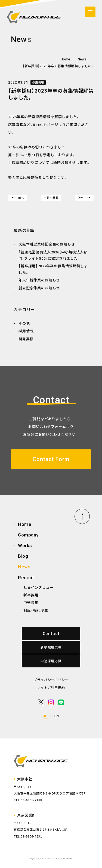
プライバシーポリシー (51, 680)
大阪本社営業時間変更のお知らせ (47, 244)
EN (57, 716)
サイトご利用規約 (51, 687)
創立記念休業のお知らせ (39, 288)
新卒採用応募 (51, 647)
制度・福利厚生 (36, 610)
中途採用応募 (51, 661)
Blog (23, 556)
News (82, 59)
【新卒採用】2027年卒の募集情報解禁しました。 (53, 269)
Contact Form (51, 459)
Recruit (26, 578)
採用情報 (38, 82)
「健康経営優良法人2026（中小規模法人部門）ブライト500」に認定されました (53, 255)
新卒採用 (31, 595)
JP (45, 716)
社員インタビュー (38, 587)
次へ (81, 197)
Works (25, 545)
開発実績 (26, 339)
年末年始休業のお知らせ (39, 280)
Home (65, 59)
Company (28, 535)
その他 (24, 323)
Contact (51, 634)
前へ (21, 197)
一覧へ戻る (51, 197)
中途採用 (31, 602)
